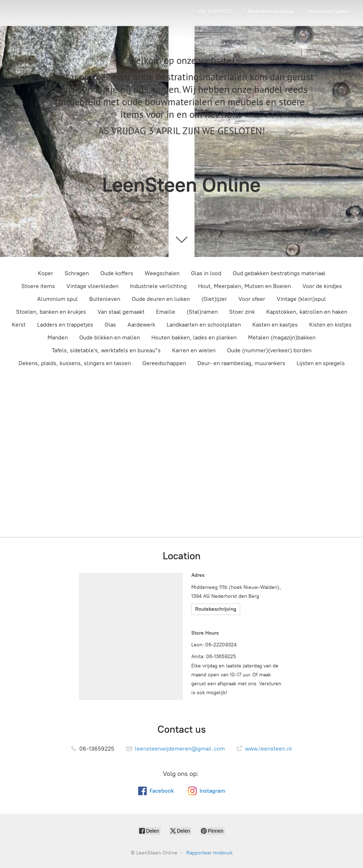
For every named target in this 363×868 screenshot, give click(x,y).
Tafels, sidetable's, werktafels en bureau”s (106, 350)
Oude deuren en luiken (161, 299)
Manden (58, 337)
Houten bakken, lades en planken (194, 337)
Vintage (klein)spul (301, 299)
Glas (110, 325)
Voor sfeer (252, 299)
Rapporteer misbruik (210, 853)
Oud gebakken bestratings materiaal (279, 273)
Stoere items (38, 286)
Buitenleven (105, 299)
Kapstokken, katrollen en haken (307, 312)
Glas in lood (206, 273)
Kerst (19, 325)
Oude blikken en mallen (110, 337)
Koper (46, 273)
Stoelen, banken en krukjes (51, 312)
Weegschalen (162, 273)
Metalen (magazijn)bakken (282, 337)
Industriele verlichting (158, 286)
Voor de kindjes (322, 286)
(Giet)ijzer (214, 299)
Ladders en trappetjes (65, 325)
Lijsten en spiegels (321, 363)
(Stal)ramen (202, 312)
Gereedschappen (164, 363)
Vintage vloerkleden (92, 286)
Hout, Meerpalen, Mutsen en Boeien (244, 286)
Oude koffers (117, 273)
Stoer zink (242, 312)
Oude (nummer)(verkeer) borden (269, 350)
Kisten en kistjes (330, 325)
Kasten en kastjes (275, 325)
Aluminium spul (57, 299)
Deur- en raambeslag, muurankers (241, 363)
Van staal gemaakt (121, 312)
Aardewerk (141, 325)
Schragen (77, 273)
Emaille (166, 312)
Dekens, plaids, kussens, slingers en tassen (75, 363)
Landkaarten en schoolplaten (204, 325)
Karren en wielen (194, 350)
